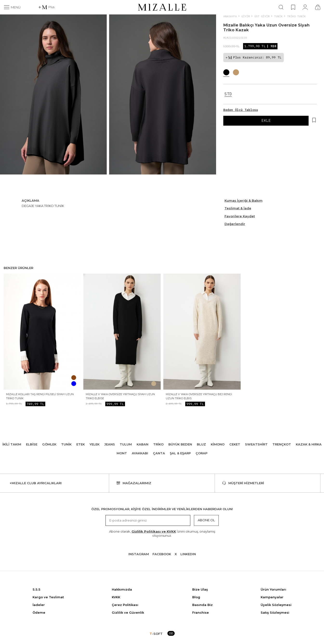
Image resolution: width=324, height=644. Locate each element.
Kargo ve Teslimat (48, 597)
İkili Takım (12, 444)
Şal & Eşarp (180, 453)
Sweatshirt (256, 444)
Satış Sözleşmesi (275, 612)
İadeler (39, 605)
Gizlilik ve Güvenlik (128, 612)
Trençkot (282, 444)
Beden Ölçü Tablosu (241, 110)
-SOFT (156, 634)
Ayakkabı (140, 453)
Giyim (246, 16)
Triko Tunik (296, 16)
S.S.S (36, 589)
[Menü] (12, 7)
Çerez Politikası (125, 605)
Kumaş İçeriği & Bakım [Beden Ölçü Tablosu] (244, 200)
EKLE (266, 121)
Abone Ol (206, 520)
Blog (196, 597)
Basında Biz (202, 605)
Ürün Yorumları (273, 589)
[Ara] (281, 7)
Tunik (278, 16)
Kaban (142, 444)
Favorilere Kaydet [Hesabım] (240, 216)
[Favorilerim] (293, 7)
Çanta (159, 453)
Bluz (201, 444)
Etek (81, 444)
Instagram (139, 554)
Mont (122, 453)
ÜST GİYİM (262, 16)
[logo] (162, 7)
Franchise (201, 612)
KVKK (116, 597)
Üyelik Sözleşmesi (276, 605)
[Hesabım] (305, 7)
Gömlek (49, 444)
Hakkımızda (122, 589)
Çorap (202, 453)
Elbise (32, 444)
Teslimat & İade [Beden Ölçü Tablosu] (238, 208)
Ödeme (39, 612)
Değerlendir (235, 224)
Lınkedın (188, 554)
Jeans (110, 444)
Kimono (218, 444)
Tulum (126, 444)
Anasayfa (230, 16)
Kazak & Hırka (309, 444)
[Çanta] (318, 7)
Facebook (162, 554)
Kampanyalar (272, 597)
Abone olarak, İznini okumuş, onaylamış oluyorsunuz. (162, 533)
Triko (158, 444)
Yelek (95, 444)
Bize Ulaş (200, 589)
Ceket (235, 444)
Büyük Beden (180, 444)
